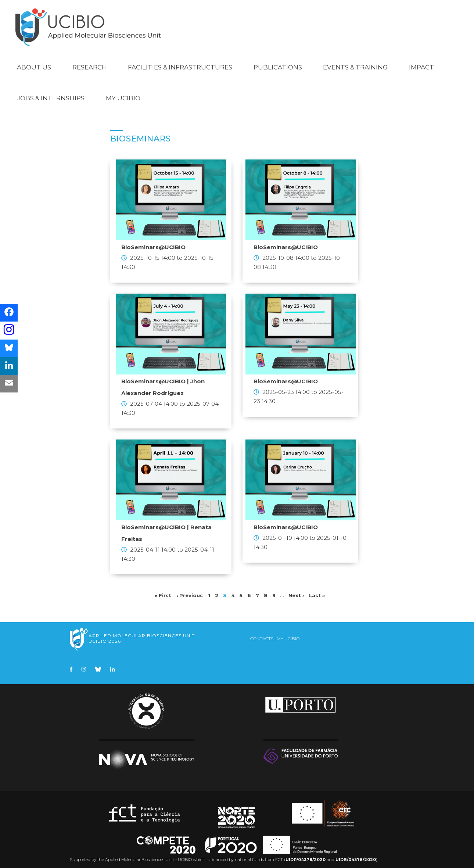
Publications (278, 63)
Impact (421, 63)
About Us (34, 63)
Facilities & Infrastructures (180, 63)
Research (90, 63)
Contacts (262, 634)
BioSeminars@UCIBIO (153, 243)
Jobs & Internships (51, 94)
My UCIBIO (123, 94)
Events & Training (355, 63)
